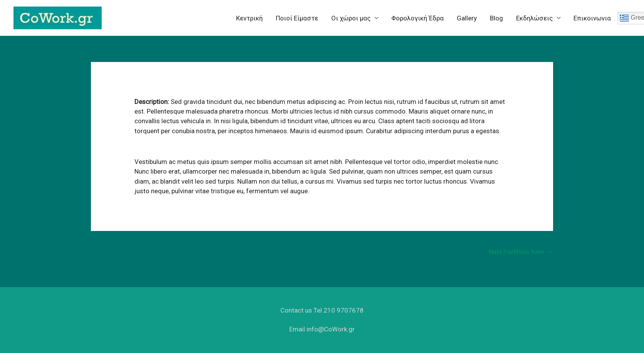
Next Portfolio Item (521, 252)
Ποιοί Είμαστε (297, 18)
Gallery (467, 18)
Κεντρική (249, 18)
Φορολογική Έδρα (418, 18)
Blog (496, 18)
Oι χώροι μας (351, 18)
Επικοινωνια (592, 18)
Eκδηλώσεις (534, 18)
